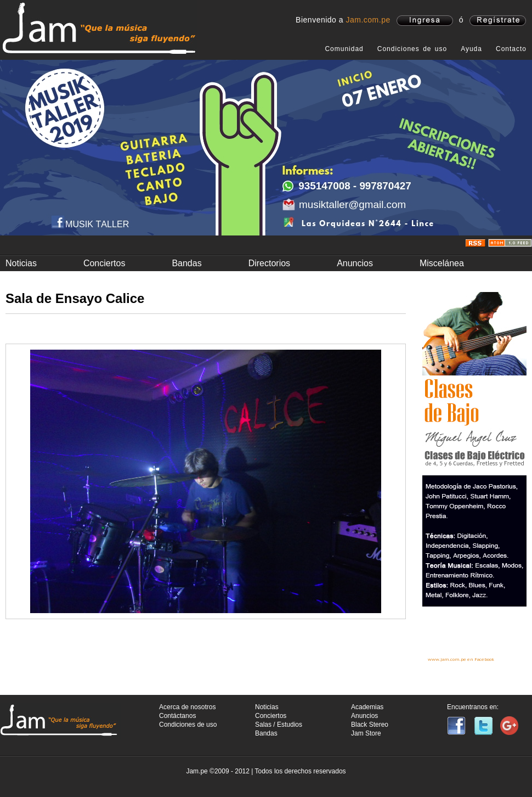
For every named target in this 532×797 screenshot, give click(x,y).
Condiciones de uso (412, 49)
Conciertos (104, 263)
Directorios (269, 263)
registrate (498, 21)
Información (34, 330)
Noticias (21, 263)
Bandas (186, 263)
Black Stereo (370, 725)
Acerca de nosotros (187, 707)
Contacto (511, 49)
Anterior (23, 673)
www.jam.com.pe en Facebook (461, 659)
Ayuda (471, 49)
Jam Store (366, 733)
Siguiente (389, 673)
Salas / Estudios (279, 725)
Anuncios (355, 263)
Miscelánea (442, 263)
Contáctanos (177, 716)
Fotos (100, 330)
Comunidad (344, 49)
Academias (367, 707)
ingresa (425, 21)
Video (166, 330)
